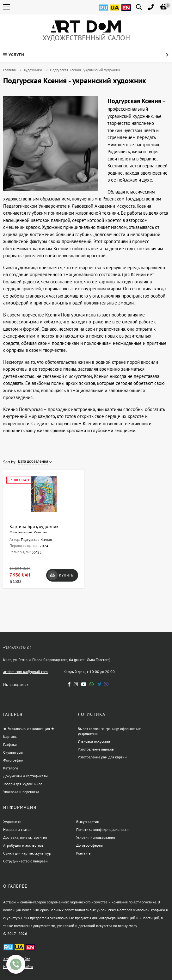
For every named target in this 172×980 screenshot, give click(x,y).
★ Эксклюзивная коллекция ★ (29, 729)
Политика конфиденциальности (102, 829)
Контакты (84, 853)
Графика (10, 744)
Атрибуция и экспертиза (23, 845)
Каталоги (11, 768)
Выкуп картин (88, 822)
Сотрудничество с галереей (25, 861)
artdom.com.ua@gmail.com (25, 672)
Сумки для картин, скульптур (27, 853)
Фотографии (13, 760)
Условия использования (96, 837)
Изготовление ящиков (96, 749)
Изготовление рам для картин (102, 757)
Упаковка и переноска (21, 792)
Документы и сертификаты (25, 776)
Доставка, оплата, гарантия (25, 837)
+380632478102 (17, 648)
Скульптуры (13, 752)
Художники (33, 70)
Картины (10, 736)
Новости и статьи (17, 829)
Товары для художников (23, 784)
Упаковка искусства (94, 741)
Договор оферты (89, 845)
